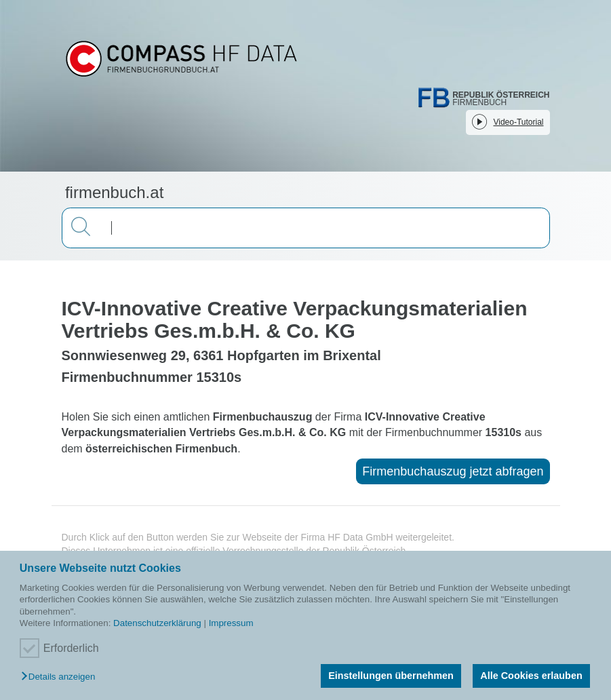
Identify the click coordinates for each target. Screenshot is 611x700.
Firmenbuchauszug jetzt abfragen (453, 471)
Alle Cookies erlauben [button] (531, 676)
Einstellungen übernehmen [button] (391, 676)
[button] (61, 677)
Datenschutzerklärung (157, 623)
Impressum (231, 623)
